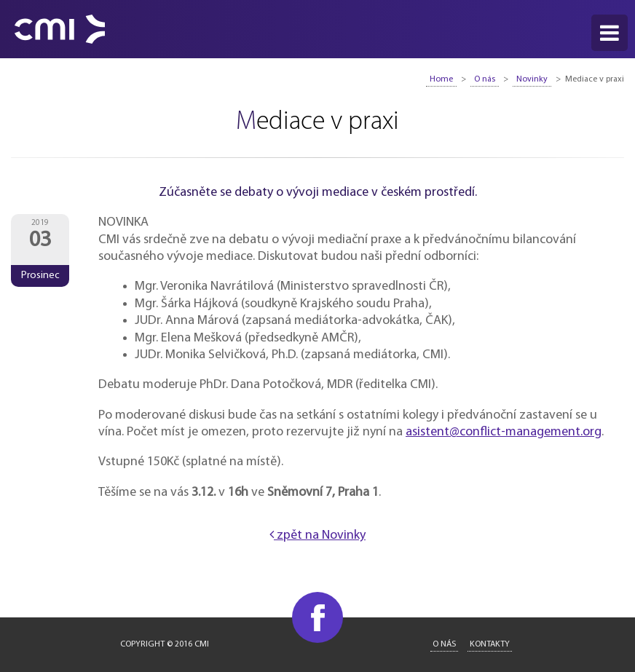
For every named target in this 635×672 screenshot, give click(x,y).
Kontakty (490, 644)
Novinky (532, 79)
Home (441, 79)
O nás (485, 79)
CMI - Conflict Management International (60, 29)
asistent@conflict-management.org (504, 432)
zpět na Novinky (317, 535)
